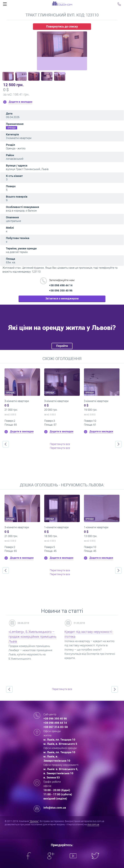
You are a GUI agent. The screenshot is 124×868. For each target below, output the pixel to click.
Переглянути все (60, 444)
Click (5, 5)
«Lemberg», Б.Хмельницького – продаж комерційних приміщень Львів (32, 637)
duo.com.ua (93, 824)
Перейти (62, 346)
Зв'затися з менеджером (62, 298)
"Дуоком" (34, 821)
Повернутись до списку (62, 26)
